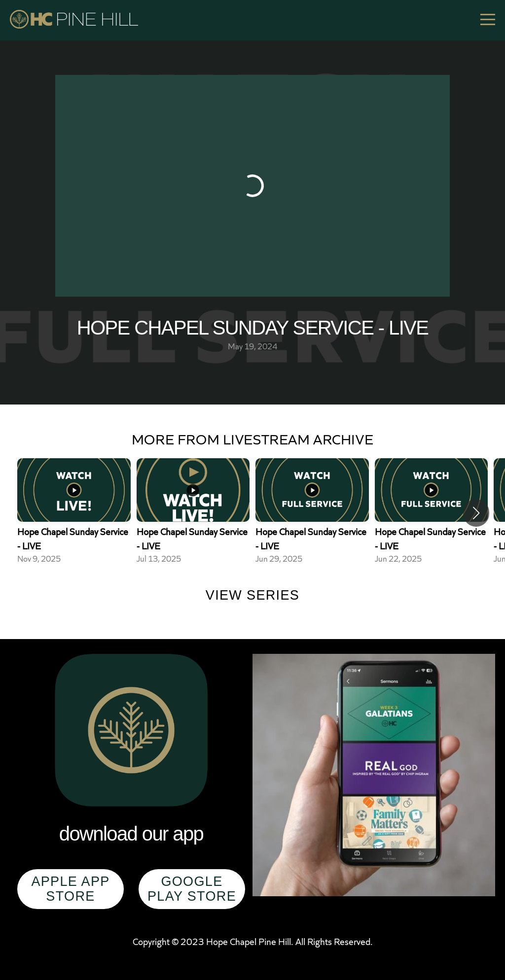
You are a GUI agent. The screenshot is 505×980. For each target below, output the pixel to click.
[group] (74, 513)
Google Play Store (192, 889)
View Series (252, 595)
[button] (476, 513)
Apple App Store (70, 889)
